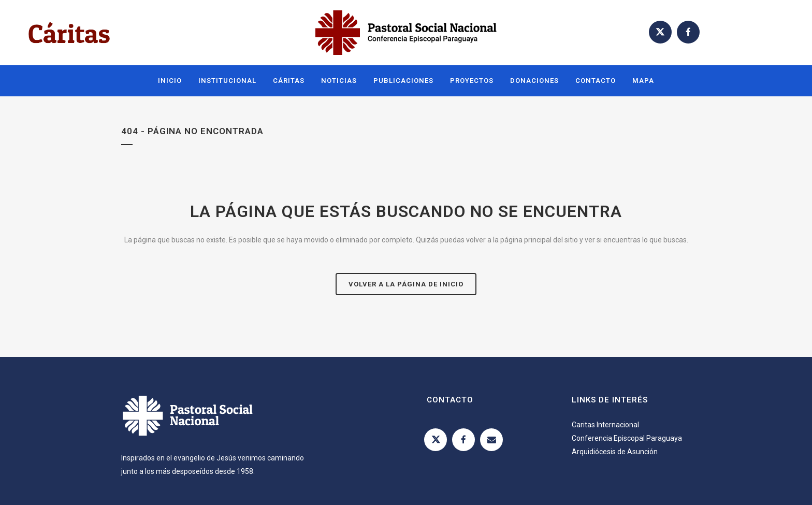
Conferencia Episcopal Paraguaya (627, 438)
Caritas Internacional (605, 425)
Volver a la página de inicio (406, 284)
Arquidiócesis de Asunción (615, 452)
